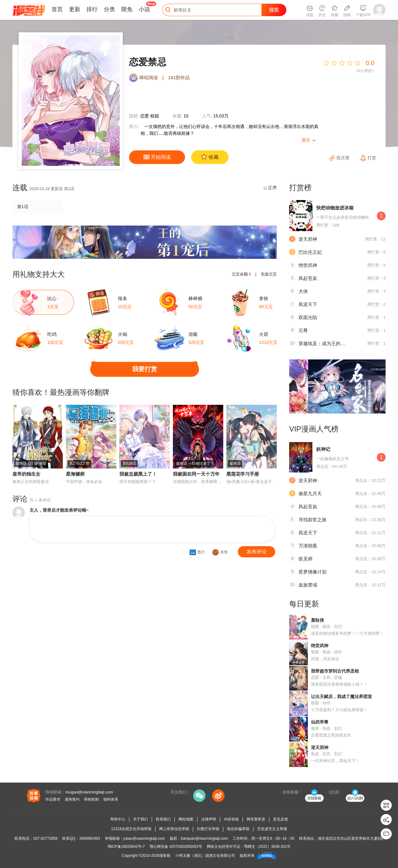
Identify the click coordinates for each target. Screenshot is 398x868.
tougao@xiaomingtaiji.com (89, 792)
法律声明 (209, 819)
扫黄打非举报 (208, 829)
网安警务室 (256, 819)
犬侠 (303, 291)
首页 (57, 9)
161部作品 (179, 78)
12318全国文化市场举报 (131, 829)
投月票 (340, 158)
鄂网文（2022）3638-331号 (267, 847)
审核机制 (91, 799)
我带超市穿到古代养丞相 (335, 671)
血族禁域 (308, 585)
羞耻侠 (317, 620)
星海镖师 (75, 474)
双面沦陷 (308, 317)
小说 (144, 9)
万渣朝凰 (308, 546)
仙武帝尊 (320, 722)
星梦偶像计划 (312, 572)
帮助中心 (118, 819)
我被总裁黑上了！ (138, 474)
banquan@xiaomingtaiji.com (204, 838)
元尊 (303, 330)
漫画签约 (72, 799)
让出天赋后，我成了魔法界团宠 (341, 697)
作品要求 (53, 799)
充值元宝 (269, 274)
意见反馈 (280, 819)
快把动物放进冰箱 (335, 208)
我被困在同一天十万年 (196, 474)
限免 (127, 9)
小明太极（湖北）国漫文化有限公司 (205, 856)
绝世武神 (308, 265)
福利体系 (111, 799)
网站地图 (186, 819)
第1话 (23, 207)
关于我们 (141, 819)
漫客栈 (165, 856)
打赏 (368, 158)
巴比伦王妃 (310, 252)
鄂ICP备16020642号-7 (126, 847)
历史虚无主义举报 (272, 829)
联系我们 (163, 819)
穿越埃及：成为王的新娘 (324, 343)
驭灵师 (305, 559)
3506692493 (90, 838)
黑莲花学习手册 (243, 474)
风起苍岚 (308, 278)
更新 (75, 9)
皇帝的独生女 (26, 474)
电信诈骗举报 (238, 829)
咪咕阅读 (149, 78)
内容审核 (231, 819)
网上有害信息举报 (174, 829)
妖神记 (323, 449)
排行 (92, 9)
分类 (109, 9)
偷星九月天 (310, 493)
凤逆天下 (308, 304)
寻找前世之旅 (312, 520)
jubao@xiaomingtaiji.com (144, 838)
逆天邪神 (308, 239)
